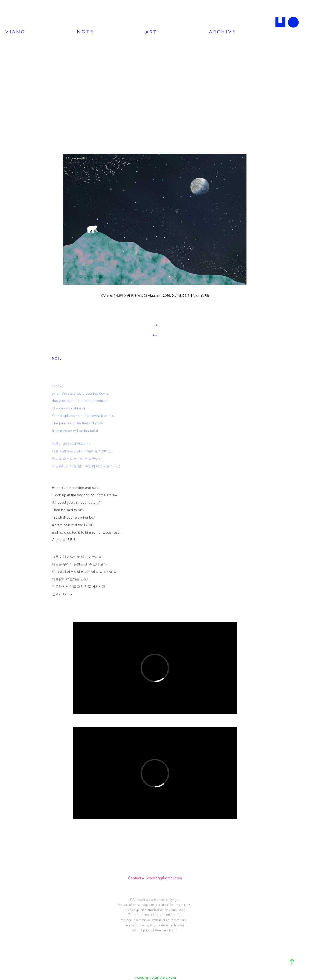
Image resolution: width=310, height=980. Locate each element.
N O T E (85, 32)
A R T (151, 32)
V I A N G (15, 32)
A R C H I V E (222, 32)
